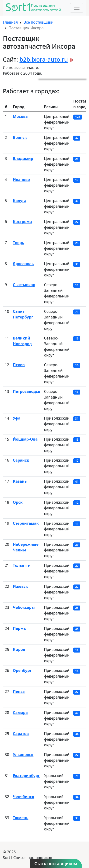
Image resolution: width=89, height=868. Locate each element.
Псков (19, 365)
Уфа (17, 418)
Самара (20, 713)
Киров (19, 649)
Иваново (21, 180)
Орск (18, 502)
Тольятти (22, 565)
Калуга (20, 201)
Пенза (19, 692)
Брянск (20, 138)
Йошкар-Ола (25, 439)
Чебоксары (24, 607)
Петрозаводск (26, 391)
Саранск (21, 460)
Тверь (18, 243)
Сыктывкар (24, 285)
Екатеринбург (26, 776)
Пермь (19, 628)
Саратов (21, 734)
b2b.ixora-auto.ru (44, 59)
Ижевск (20, 586)
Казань (20, 481)
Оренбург (22, 670)
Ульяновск (23, 755)
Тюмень (21, 818)
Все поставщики (38, 22)
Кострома (22, 222)
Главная (10, 22)
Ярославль (23, 264)
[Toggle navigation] (77, 8)
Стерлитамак (26, 523)
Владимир (23, 159)
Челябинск (23, 797)
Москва (20, 116)
